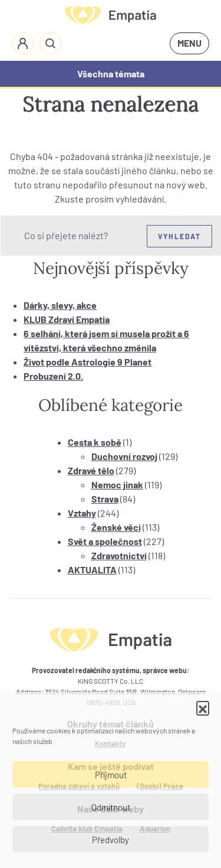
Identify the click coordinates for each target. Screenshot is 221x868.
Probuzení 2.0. (53, 376)
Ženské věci (116, 527)
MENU (189, 43)
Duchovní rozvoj (124, 456)
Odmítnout (111, 807)
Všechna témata (111, 74)
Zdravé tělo (91, 470)
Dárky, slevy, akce (60, 305)
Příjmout (111, 775)
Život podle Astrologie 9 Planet (88, 362)
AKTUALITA (92, 570)
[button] (203, 707)
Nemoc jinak (117, 484)
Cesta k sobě (95, 442)
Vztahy (82, 513)
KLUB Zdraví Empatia (67, 319)
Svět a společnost (105, 541)
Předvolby (111, 840)
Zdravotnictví (119, 555)
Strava (105, 499)
